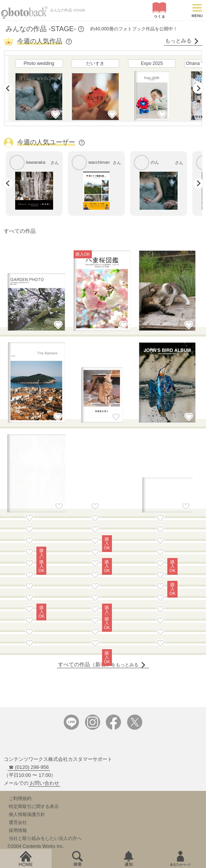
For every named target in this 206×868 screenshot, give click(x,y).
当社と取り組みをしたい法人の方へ (45, 760)
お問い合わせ (44, 705)
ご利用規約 (20, 720)
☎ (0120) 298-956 (29, 689)
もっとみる (182, 41)
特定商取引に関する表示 (34, 728)
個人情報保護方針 (27, 736)
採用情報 (18, 752)
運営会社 (18, 744)
